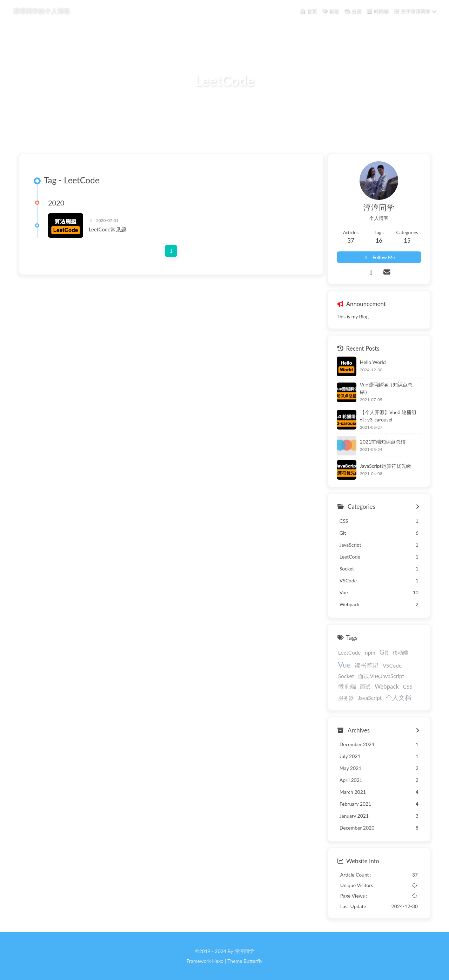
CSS (408, 687)
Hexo (217, 961)
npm (370, 653)
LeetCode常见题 (108, 229)
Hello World (373, 362)
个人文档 (398, 697)
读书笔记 (367, 665)
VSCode (392, 665)
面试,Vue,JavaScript (381, 676)
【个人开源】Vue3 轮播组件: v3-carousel (388, 416)
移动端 (400, 653)
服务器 (346, 698)
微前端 (347, 686)
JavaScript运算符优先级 (386, 466)
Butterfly (253, 961)
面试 (365, 687)
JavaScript (370, 698)
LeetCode (350, 653)
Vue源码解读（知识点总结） (386, 388)
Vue (344, 665)
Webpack (387, 686)
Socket (346, 676)
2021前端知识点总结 (383, 442)
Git (384, 652)
